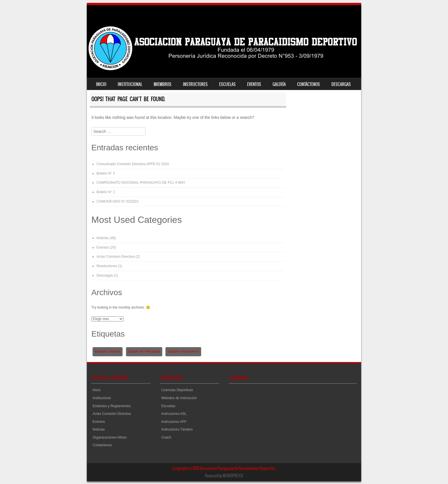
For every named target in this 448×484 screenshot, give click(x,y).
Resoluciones (107, 266)
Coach (166, 437)
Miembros (163, 84)
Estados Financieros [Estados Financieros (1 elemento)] (183, 351)
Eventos (254, 84)
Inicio (101, 84)
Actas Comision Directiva (116, 257)
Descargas (341, 84)
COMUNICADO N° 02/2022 (118, 201)
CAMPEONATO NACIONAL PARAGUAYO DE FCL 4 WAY (141, 183)
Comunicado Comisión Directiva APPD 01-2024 (133, 164)
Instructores (195, 84)
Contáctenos (309, 84)
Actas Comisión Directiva (112, 414)
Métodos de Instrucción (179, 398)
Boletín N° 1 (106, 192)
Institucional (130, 84)
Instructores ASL (174, 414)
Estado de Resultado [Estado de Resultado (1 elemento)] (144, 351)
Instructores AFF (174, 422)
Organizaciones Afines (110, 437)
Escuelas (227, 84)
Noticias (103, 238)
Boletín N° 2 (106, 173)
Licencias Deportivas (177, 390)
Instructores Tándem (177, 429)
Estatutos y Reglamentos (112, 406)
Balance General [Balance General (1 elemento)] (108, 351)
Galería (279, 84)
